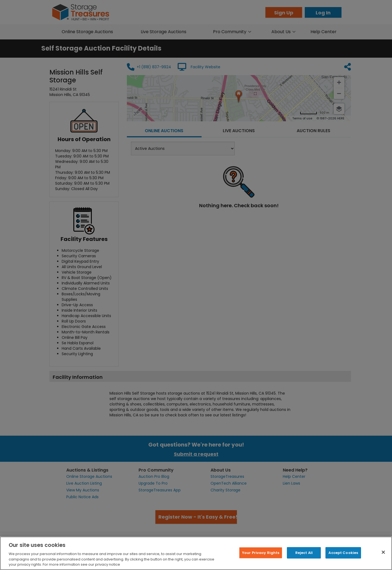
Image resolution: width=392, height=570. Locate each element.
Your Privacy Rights (261, 553)
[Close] (383, 552)
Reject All (304, 553)
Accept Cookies (343, 553)
